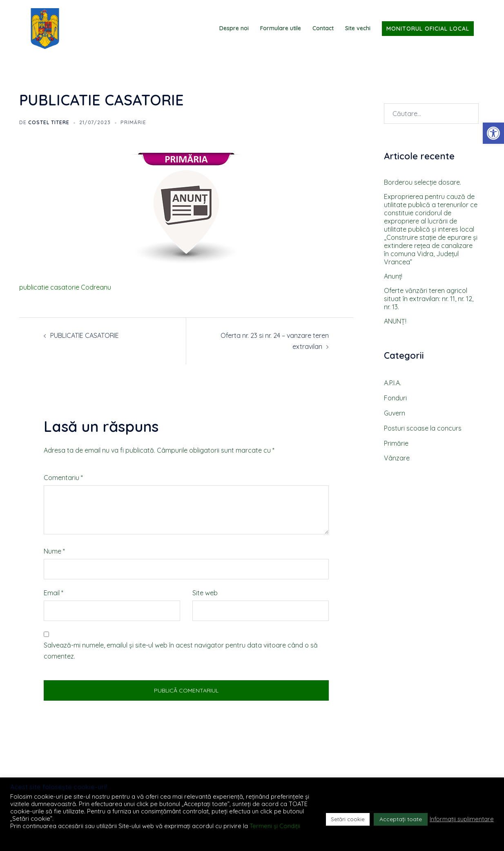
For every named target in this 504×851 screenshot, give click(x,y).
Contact (323, 28)
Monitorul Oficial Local (428, 29)
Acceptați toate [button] (401, 819)
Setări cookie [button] (348, 819)
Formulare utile (281, 28)
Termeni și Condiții (275, 826)
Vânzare (397, 458)
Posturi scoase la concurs (423, 428)
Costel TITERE (49, 122)
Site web (205, 593)
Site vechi (358, 28)
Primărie (133, 122)
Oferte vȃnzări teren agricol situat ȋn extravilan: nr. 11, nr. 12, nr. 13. (429, 299)
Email (54, 593)
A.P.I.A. (392, 383)
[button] (493, 133)
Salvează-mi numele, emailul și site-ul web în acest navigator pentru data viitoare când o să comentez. (181, 651)
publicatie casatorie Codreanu (65, 287)
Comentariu (63, 478)
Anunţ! (393, 276)
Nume (54, 551)
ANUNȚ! (395, 321)
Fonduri (395, 398)
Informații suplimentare (462, 819)
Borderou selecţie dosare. (423, 182)
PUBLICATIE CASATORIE (85, 335)
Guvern (395, 413)
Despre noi (234, 28)
